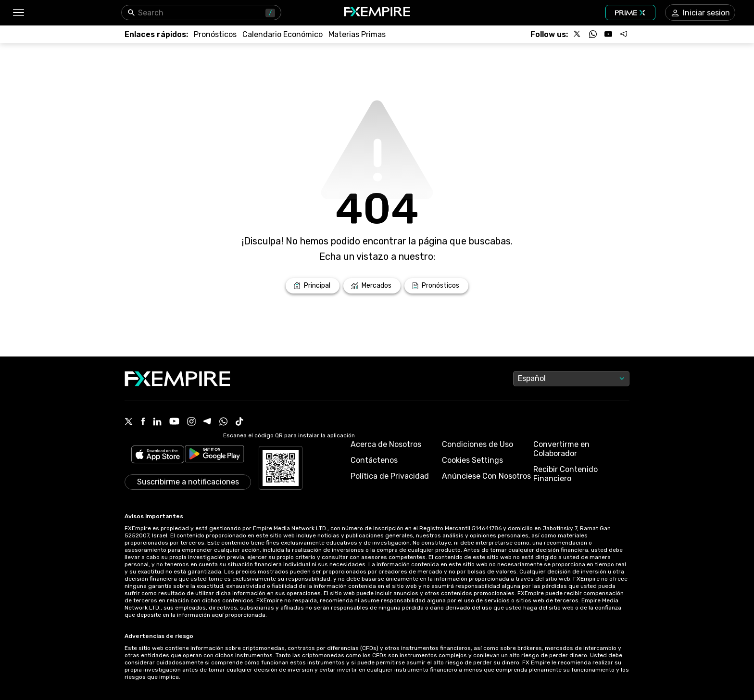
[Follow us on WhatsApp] (593, 34)
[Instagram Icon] (191, 422)
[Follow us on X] (578, 34)
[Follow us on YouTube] (608, 34)
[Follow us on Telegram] (624, 34)
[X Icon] (129, 422)
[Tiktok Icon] (239, 422)
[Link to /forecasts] (215, 34)
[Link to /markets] (372, 286)
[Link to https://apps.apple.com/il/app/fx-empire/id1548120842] (158, 455)
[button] (18, 13)
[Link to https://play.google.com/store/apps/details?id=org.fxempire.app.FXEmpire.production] (214, 455)
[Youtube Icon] (174, 422)
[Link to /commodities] (357, 34)
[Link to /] (313, 286)
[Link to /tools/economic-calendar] (283, 34)
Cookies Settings (472, 460)
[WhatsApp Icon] (224, 422)
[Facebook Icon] (143, 422)
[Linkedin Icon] (157, 422)
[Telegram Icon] (207, 422)
